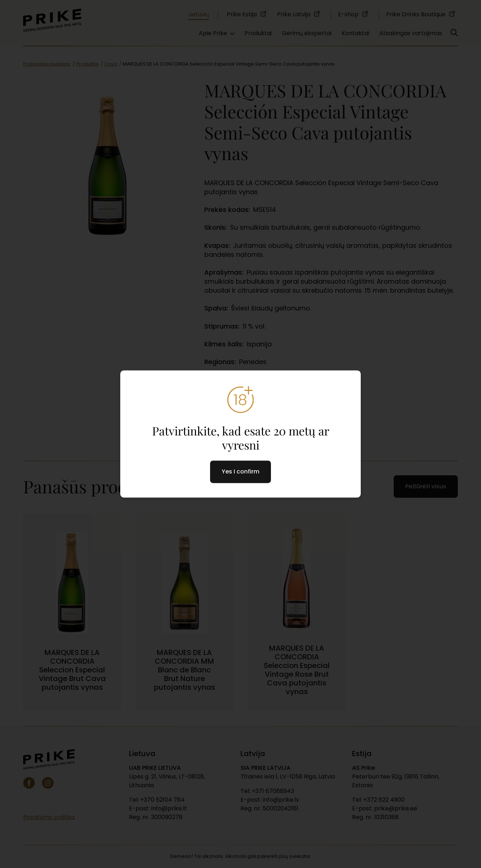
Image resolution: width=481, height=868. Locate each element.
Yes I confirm (240, 472)
